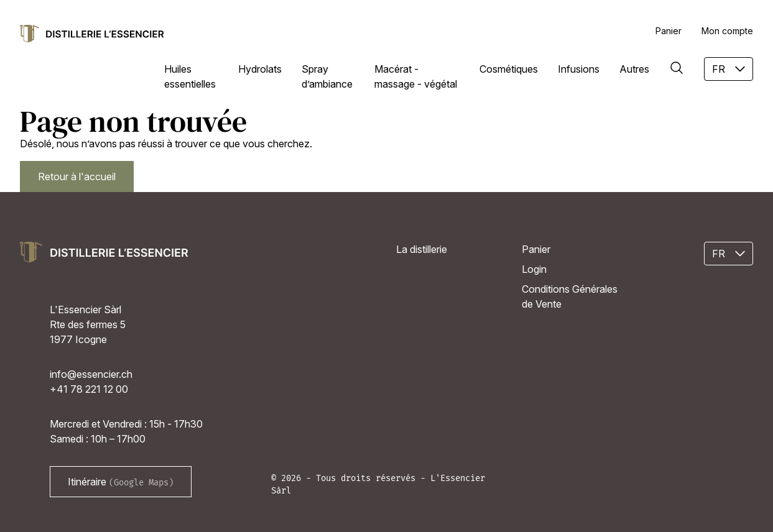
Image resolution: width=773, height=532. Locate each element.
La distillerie (422, 249)
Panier (669, 31)
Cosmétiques (509, 69)
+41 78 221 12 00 (89, 389)
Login (534, 269)
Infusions (579, 69)
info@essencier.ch (91, 374)
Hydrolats (260, 69)
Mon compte (727, 31)
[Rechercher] (677, 68)
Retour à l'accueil (77, 177)
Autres (634, 69)
